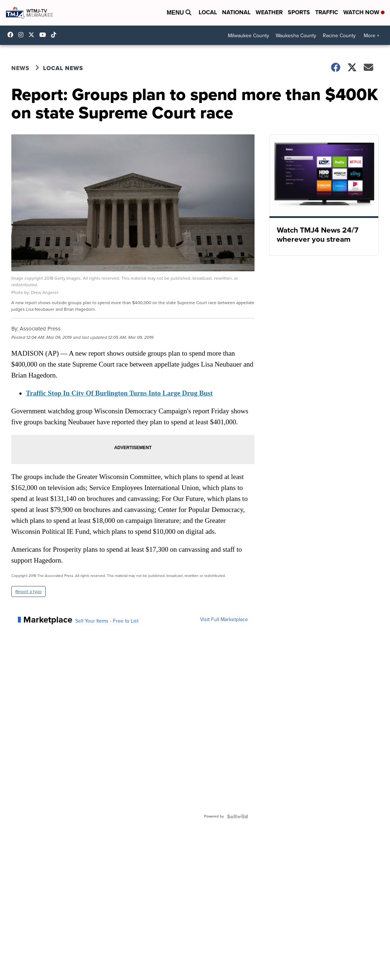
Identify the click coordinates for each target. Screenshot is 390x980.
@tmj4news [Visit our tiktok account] (56, 35)
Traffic (327, 12)
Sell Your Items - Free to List (107, 621)
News (20, 68)
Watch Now (364, 12)
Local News (63, 68)
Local (208, 12)
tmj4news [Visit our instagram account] (23, 35)
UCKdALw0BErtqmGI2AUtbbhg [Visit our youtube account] (45, 35)
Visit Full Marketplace (224, 620)
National (236, 12)
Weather (269, 12)
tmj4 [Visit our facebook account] (12, 35)
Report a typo (28, 592)
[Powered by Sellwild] (237, 816)
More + (372, 36)
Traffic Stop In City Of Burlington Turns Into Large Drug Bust (119, 393)
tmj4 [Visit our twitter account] (33, 35)
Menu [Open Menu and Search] (179, 13)
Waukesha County (296, 36)
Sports (299, 12)
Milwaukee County (248, 36)
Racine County (339, 36)
